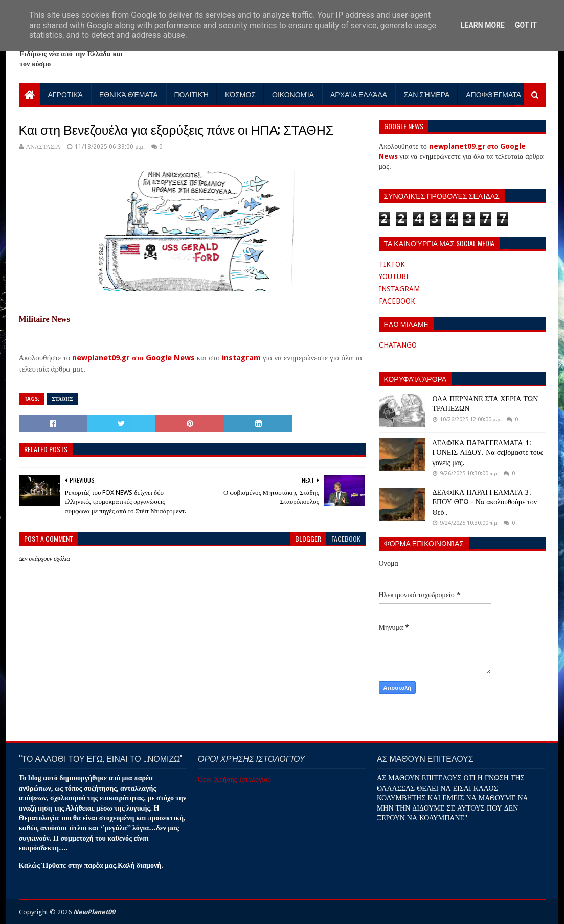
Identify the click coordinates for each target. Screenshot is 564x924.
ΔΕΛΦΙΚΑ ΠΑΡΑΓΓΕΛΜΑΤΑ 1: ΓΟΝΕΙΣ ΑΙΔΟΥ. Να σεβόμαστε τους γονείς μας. (488, 453)
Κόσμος (240, 94)
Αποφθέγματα (493, 94)
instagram (241, 358)
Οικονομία (293, 94)
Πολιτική (192, 94)
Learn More (483, 25)
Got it (526, 25)
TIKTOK (392, 264)
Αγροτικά (65, 94)
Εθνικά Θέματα (129, 94)
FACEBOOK (397, 301)
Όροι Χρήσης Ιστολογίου (234, 779)
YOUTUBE (394, 276)
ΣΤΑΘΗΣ (63, 399)
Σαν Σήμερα (426, 94)
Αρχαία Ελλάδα (359, 94)
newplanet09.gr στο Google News (133, 358)
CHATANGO (398, 345)
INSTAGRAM (399, 289)
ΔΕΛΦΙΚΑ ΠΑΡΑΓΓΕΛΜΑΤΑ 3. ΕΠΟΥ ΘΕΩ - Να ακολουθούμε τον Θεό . (485, 502)
